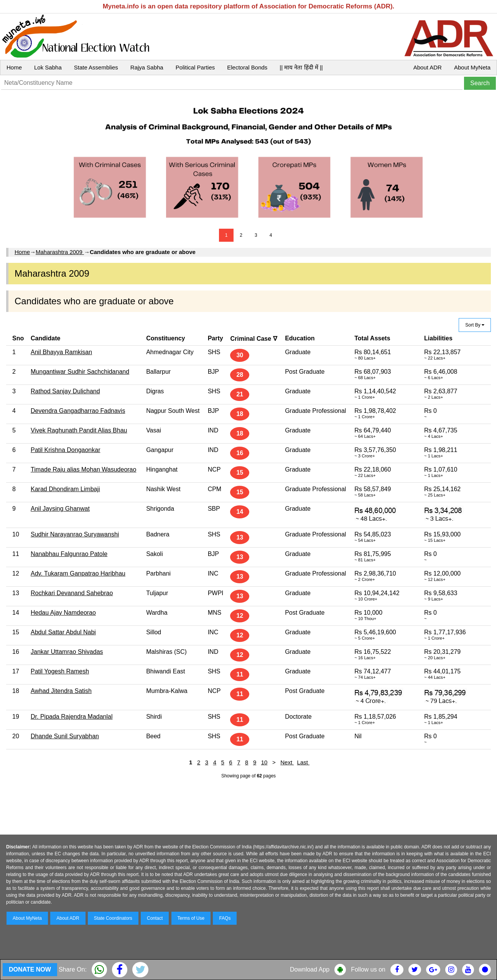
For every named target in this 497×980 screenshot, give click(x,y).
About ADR (428, 67)
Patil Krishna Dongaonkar (65, 450)
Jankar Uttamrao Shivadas (67, 652)
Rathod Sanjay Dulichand (65, 391)
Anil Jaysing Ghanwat (60, 509)
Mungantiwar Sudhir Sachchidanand (80, 372)
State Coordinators (113, 918)
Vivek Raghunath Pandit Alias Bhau (79, 430)
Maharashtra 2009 (60, 252)
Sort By (475, 325)
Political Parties (195, 67)
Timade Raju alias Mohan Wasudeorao (83, 469)
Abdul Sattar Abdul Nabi (63, 632)
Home (14, 67)
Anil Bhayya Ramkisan (61, 352)
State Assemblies (96, 67)
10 (264, 762)
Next (287, 762)
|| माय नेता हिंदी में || (301, 67)
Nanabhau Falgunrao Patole (69, 554)
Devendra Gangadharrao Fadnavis (78, 411)
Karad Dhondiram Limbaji (65, 489)
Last (304, 762)
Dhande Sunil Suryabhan (65, 736)
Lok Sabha (48, 67)
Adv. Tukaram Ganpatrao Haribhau (78, 573)
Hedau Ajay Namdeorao (63, 613)
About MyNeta (472, 67)
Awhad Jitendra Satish (61, 691)
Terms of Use (191, 918)
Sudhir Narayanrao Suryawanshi (75, 534)
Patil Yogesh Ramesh (60, 671)
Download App (310, 969)
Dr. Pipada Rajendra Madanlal (72, 717)
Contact (155, 918)
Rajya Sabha (147, 67)
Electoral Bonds (247, 67)
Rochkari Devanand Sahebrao (72, 593)
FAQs (225, 918)
